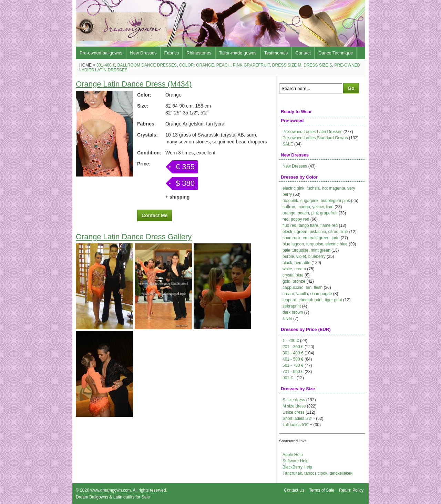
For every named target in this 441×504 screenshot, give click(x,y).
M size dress (294, 406)
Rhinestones (199, 53)
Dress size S (318, 65)
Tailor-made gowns (238, 53)
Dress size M (287, 65)
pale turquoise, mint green (306, 250)
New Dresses (143, 53)
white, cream (294, 269)
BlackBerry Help (297, 467)
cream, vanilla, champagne (307, 294)
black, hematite (296, 263)
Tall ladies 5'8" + (297, 425)
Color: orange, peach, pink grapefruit (224, 65)
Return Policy (351, 490)
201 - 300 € (293, 347)
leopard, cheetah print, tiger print (312, 300)
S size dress (294, 400)
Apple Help (293, 455)
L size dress (294, 412)
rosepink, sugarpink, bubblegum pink (316, 201)
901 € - (289, 378)
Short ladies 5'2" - (299, 419)
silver (287, 319)
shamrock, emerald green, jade (311, 238)
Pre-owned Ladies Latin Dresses (312, 132)
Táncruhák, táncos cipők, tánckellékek (317, 473)
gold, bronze (294, 281)
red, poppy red (296, 219)
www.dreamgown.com (110, 490)
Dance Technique (336, 53)
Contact (303, 53)
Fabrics (172, 53)
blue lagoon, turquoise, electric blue (315, 244)
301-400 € (106, 65)
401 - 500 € (293, 359)
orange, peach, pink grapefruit (310, 213)
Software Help (295, 461)
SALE (288, 144)
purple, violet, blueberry (304, 256)
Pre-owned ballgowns (101, 53)
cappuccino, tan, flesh (302, 288)
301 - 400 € (293, 353)
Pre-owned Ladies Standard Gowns (315, 138)
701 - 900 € (293, 372)
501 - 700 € (293, 365)
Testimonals (276, 53)
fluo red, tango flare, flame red (310, 225)
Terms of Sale (322, 490)
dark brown (293, 312)
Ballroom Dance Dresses (147, 65)
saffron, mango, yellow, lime (308, 207)
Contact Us (294, 490)
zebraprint (292, 306)
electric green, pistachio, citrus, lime (315, 232)
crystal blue (293, 275)
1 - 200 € (291, 341)
